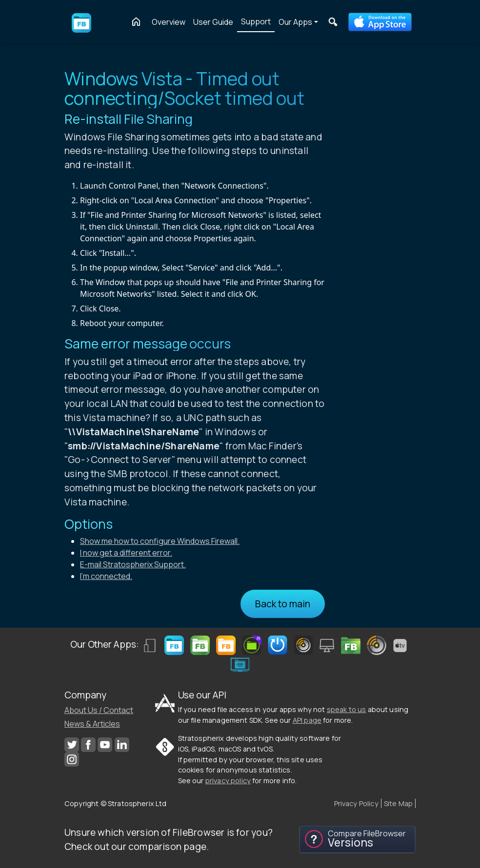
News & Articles (92, 724)
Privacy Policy (356, 803)
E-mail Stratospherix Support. (133, 564)
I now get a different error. (126, 553)
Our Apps (295, 22)
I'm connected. (106, 576)
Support (256, 21)
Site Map (398, 803)
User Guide (213, 22)
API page (307, 720)
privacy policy (228, 781)
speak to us (347, 709)
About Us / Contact (99, 710)
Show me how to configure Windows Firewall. (160, 541)
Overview (169, 22)
